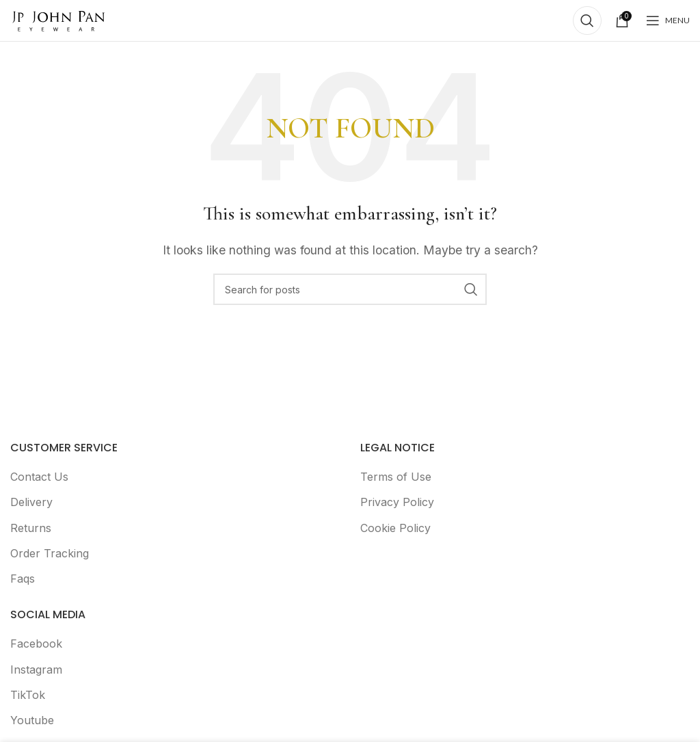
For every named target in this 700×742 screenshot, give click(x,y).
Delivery (31, 502)
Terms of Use (396, 477)
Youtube (32, 720)
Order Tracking (50, 553)
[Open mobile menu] (668, 21)
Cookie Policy (395, 528)
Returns (31, 528)
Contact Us (39, 477)
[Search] (587, 21)
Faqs (23, 579)
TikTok (28, 695)
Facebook (36, 644)
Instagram (36, 670)
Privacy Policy (397, 502)
